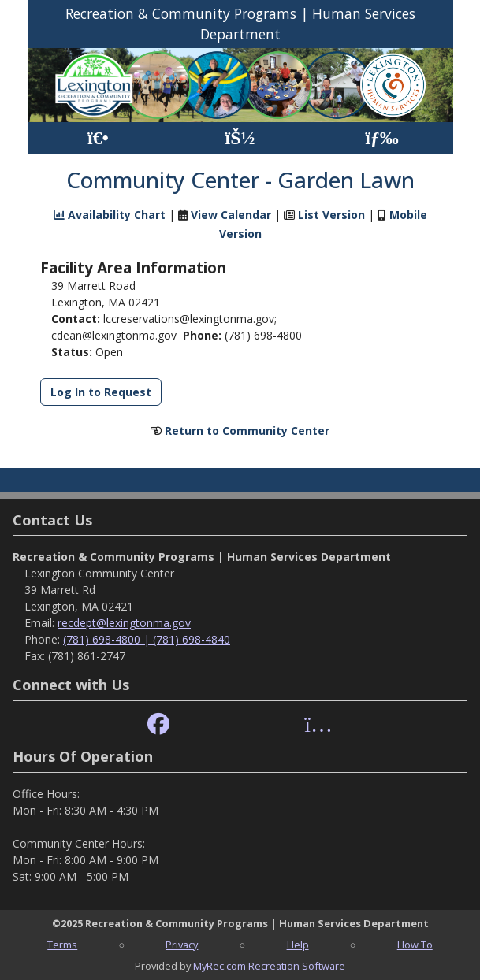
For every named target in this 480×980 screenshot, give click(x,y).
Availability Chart (110, 215)
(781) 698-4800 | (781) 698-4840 (147, 639)
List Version (331, 215)
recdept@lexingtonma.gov (124, 623)
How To (415, 945)
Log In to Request (101, 392)
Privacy (182, 945)
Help (298, 945)
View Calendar (231, 215)
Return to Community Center (247, 431)
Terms (62, 945)
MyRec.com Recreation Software (269, 966)
